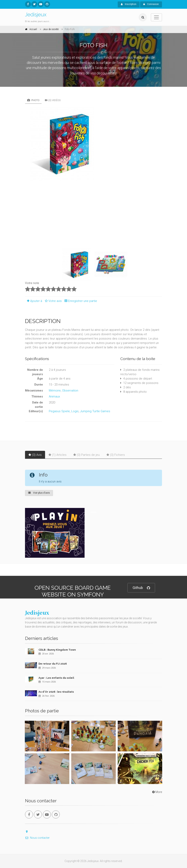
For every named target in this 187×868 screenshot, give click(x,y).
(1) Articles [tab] (57, 455)
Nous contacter (37, 838)
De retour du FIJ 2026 (53, 664)
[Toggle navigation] (156, 17)
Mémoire (55, 391)
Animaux (54, 396)
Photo (33, 100)
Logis (75, 411)
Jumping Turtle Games (95, 411)
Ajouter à (34, 301)
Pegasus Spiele (59, 411)
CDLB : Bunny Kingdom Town (57, 650)
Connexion (151, 4)
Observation (70, 391)
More (157, 792)
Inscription (129, 4)
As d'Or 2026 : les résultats (56, 692)
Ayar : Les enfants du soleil (56, 678)
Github (141, 588)
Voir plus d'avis (39, 493)
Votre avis (53, 301)
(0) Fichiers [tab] (116, 455)
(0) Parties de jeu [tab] (86, 455)
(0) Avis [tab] (35, 455)
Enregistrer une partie (80, 301)
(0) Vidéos (53, 100)
